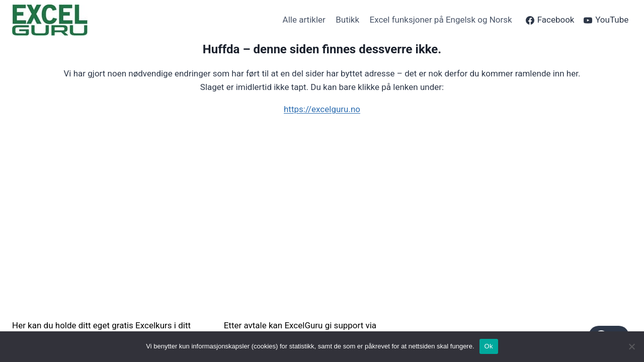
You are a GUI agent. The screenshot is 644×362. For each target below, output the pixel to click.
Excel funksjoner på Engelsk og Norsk (440, 20)
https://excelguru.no (322, 109)
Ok (489, 346)
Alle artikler (304, 20)
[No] (631, 346)
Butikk (347, 20)
